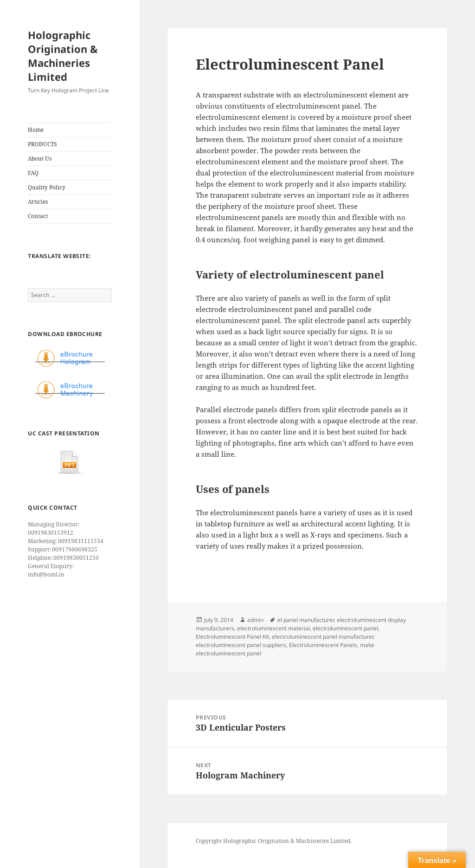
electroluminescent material (273, 628)
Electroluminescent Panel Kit (232, 637)
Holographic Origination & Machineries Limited (63, 56)
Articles (38, 202)
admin (255, 620)
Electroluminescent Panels (323, 645)
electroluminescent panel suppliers (241, 645)
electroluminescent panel (345, 628)
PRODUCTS (42, 144)
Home (36, 130)
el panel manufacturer (306, 620)
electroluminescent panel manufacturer (323, 637)
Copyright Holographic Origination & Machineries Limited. (274, 841)
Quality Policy (47, 187)
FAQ (33, 173)
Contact (38, 216)
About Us (40, 159)
